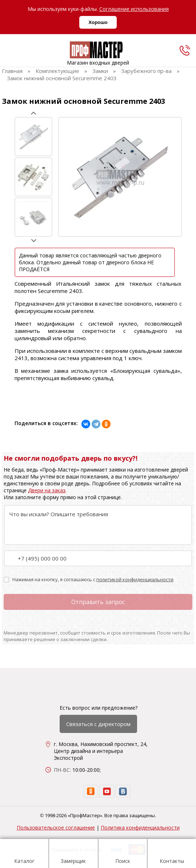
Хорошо (98, 22)
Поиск (123, 855)
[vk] (123, 791)
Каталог (24, 855)
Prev (34, 113)
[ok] (91, 791)
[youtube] (107, 791)
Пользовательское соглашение (56, 828)
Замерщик (73, 855)
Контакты (172, 855)
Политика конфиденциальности (140, 828)
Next (34, 241)
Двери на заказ (47, 490)
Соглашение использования (134, 9)
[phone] (185, 50)
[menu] (10, 52)
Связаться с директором (98, 724)
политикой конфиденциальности (135, 579)
